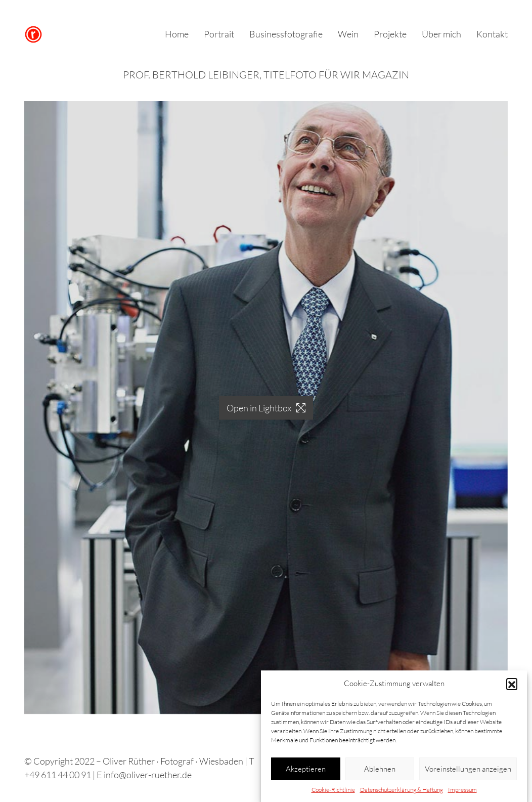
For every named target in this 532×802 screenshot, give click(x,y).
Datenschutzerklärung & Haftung (402, 790)
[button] (512, 684)
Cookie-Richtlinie (333, 790)
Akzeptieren (306, 769)
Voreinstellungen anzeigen (468, 769)
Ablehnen (380, 769)
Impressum (462, 790)
